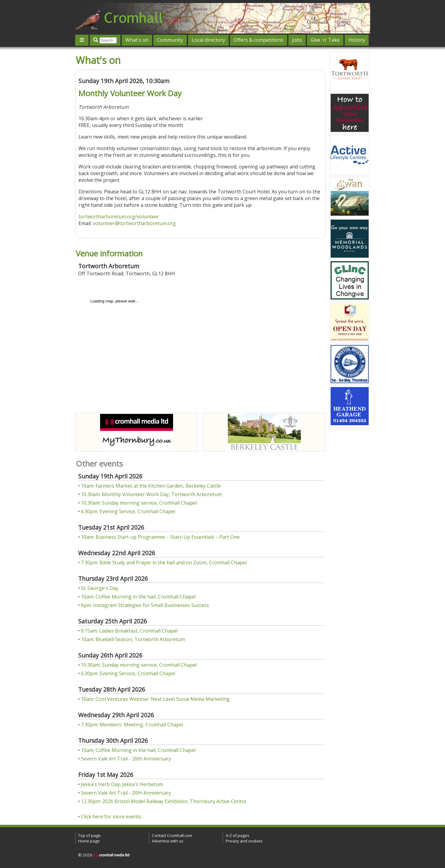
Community (170, 40)
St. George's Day (100, 588)
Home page (89, 841)
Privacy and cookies (244, 841)
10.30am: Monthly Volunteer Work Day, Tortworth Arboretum (151, 494)
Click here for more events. (111, 817)
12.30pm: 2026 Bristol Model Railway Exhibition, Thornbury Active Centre (164, 801)
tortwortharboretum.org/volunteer (119, 217)
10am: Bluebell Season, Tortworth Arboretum (133, 639)
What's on (137, 40)
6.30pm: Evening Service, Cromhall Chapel (128, 511)
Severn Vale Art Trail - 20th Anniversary (126, 759)
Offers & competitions (259, 40)
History (357, 40)
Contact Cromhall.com (172, 835)
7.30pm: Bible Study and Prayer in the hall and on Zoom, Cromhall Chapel (164, 563)
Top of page (89, 835)
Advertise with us (168, 841)
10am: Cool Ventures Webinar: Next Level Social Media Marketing (155, 699)
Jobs (297, 40)
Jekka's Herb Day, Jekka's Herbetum (122, 784)
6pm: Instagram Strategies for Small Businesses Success (145, 605)
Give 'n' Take (325, 40)
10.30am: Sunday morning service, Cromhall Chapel (139, 503)
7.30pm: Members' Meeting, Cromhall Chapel (132, 725)
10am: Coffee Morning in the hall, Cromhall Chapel (138, 597)
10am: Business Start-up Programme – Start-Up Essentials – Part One (160, 537)
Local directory (208, 40)
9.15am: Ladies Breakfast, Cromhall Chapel (129, 631)
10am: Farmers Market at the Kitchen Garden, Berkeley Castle (151, 486)
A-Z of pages (238, 835)
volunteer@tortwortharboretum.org (134, 223)
